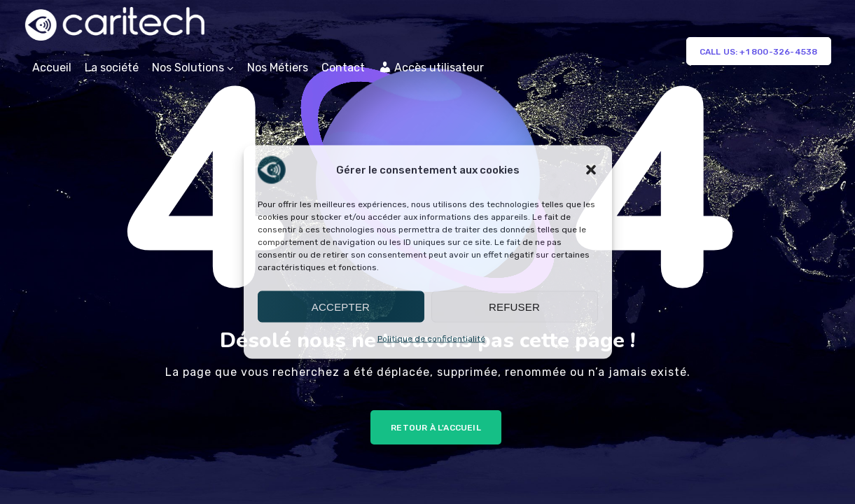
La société (112, 68)
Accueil (52, 68)
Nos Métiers (278, 68)
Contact (343, 68)
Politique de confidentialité (431, 339)
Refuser (514, 306)
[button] (591, 170)
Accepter (341, 306)
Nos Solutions (188, 68)
